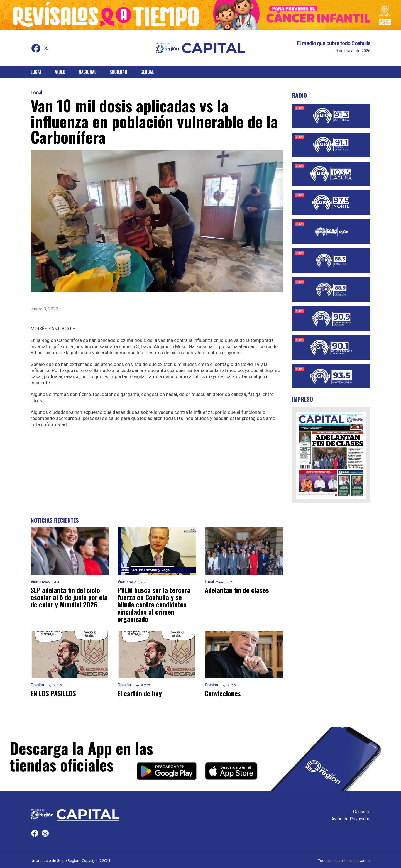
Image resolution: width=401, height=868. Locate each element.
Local (36, 72)
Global (147, 72)
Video (60, 72)
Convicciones (223, 693)
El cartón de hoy (140, 693)
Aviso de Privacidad (351, 819)
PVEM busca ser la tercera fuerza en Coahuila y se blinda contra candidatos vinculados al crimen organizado (154, 604)
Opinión (37, 685)
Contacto (362, 812)
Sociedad (118, 72)
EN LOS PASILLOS (53, 693)
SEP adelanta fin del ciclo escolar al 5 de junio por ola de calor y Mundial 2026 (69, 597)
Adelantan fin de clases (237, 590)
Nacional (88, 72)
